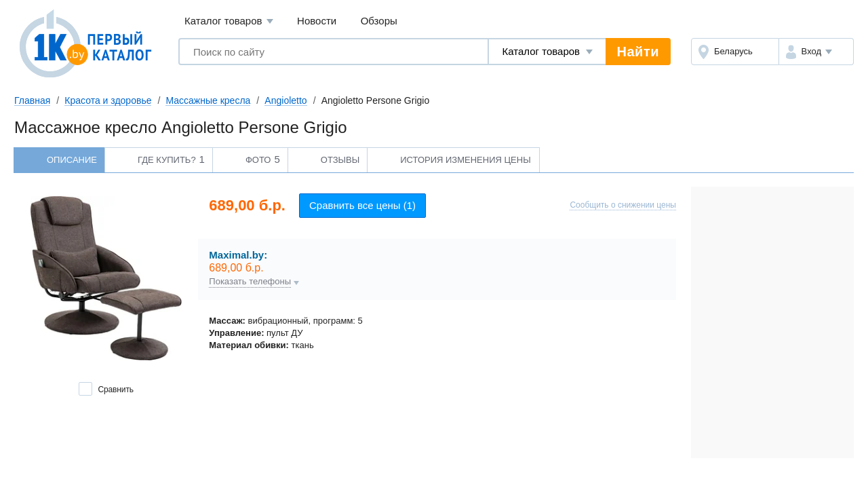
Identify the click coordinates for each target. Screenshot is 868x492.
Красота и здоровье (108, 100)
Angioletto (285, 100)
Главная (32, 100)
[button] (816, 52)
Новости (317, 21)
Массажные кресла (208, 100)
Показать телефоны (250, 282)
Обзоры (379, 21)
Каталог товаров (229, 21)
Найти (638, 52)
